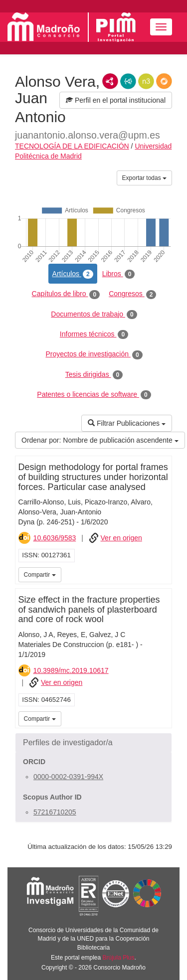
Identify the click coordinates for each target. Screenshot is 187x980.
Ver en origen (121, 538)
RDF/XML (110, 81)
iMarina (163, 574)
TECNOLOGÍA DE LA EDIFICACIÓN (72, 146)
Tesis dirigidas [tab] (94, 375)
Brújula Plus (119, 958)
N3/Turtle (146, 81)
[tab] (93, 743)
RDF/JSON (164, 81)
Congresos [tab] (132, 294)
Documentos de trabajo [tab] (94, 315)
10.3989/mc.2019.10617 (71, 670)
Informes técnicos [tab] (94, 334)
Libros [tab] (119, 274)
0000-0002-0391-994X (68, 777)
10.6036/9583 (55, 538)
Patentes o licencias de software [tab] (94, 395)
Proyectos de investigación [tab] (94, 354)
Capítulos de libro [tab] (66, 294)
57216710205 (55, 812)
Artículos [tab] (73, 274)
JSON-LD (128, 81)
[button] (93, 743)
